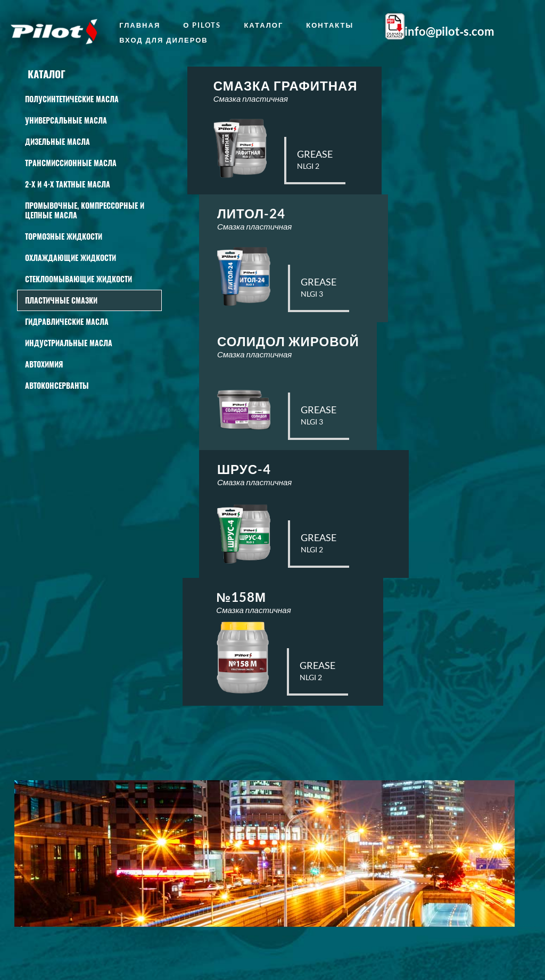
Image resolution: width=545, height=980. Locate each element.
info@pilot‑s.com (449, 31)
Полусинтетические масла (72, 99)
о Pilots (202, 25)
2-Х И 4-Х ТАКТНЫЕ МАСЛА (68, 184)
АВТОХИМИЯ (44, 364)
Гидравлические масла (67, 321)
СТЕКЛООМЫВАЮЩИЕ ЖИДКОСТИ (79, 279)
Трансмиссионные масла (71, 163)
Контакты (330, 25)
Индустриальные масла (69, 343)
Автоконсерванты (57, 385)
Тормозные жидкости (64, 236)
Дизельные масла (57, 141)
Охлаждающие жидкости (71, 258)
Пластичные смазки (61, 300)
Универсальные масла (66, 120)
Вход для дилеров (164, 40)
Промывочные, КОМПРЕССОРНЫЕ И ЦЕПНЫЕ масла (85, 210)
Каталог (263, 25)
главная (140, 25)
